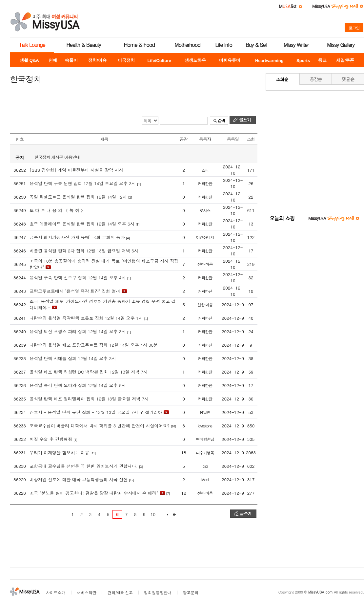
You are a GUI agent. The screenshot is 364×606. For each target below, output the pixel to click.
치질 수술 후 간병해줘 (51, 439)
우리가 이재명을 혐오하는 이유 (59, 453)
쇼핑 (205, 170)
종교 (322, 60)
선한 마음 (205, 264)
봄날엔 (205, 412)
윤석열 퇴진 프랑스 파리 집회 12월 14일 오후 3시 (78, 331)
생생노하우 (195, 60)
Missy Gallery (341, 45)
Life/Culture (159, 61)
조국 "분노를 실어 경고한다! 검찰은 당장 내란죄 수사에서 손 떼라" (94, 493)
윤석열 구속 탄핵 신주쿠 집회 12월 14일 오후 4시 (78, 278)
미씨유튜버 (230, 60)
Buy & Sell (256, 45)
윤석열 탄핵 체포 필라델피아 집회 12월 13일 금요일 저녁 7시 (89, 399)
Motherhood (187, 45)
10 (153, 514)
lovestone (205, 426)
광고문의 (191, 592)
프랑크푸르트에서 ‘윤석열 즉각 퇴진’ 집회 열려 (75, 291)
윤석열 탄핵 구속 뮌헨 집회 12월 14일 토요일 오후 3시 (83, 183)
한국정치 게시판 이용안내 (57, 157)
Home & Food (139, 45)
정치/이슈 (97, 60)
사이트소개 (56, 592)
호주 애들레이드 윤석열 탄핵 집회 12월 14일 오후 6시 (82, 224)
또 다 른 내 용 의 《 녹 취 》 (57, 210)
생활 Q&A (29, 60)
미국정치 (126, 60)
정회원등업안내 (158, 592)
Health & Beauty (83, 45)
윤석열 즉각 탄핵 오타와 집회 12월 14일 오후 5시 (78, 385)
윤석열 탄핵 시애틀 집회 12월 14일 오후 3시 (73, 358)
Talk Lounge (32, 45)
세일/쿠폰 (345, 60)
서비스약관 (87, 592)
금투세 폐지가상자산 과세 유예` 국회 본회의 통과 (77, 237)
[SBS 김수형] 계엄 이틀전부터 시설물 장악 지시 (76, 170)
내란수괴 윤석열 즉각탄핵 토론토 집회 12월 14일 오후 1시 (86, 318)
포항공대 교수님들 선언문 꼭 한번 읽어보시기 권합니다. (84, 466)
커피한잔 (205, 183)
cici (205, 466)
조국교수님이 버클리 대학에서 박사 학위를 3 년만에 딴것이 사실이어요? (100, 426)
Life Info (223, 45)
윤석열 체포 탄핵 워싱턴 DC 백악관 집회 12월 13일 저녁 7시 (89, 372)
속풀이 (71, 60)
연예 (53, 60)
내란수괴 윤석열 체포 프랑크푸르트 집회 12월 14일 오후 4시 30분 (94, 345)
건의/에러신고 (120, 592)
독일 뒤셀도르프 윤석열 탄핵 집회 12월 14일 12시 (78, 197)
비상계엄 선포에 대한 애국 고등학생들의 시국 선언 (79, 479)
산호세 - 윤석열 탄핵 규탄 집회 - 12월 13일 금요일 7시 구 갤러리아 (96, 412)
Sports (303, 61)
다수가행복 (205, 453)
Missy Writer (296, 45)
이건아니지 (205, 237)
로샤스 (205, 210)
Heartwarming (269, 61)
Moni (205, 479)
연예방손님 (205, 439)
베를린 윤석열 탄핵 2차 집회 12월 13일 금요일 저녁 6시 (84, 251)
